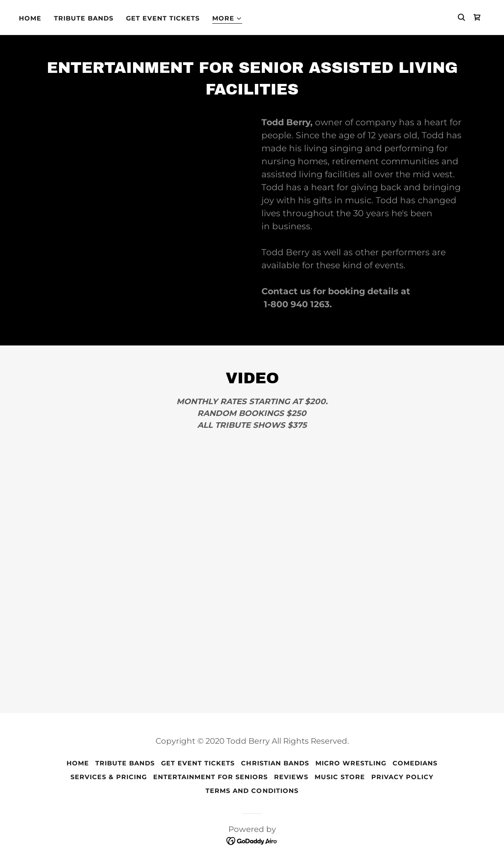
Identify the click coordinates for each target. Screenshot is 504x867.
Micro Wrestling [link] (351, 763)
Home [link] (30, 18)
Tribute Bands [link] (84, 18)
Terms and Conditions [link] (252, 791)
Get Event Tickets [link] (163, 18)
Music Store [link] (340, 777)
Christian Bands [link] (275, 763)
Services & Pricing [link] (109, 777)
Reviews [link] (291, 777)
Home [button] (78, 763)
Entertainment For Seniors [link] (210, 777)
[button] (227, 19)
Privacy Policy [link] (402, 777)
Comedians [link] (415, 763)
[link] (477, 17)
